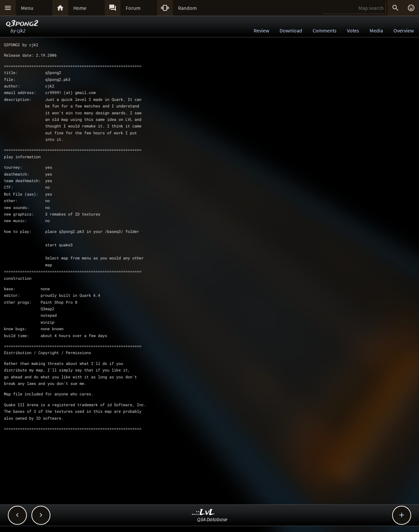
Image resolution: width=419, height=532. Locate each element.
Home (80, 8)
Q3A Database (212, 519)
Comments (325, 30)
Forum (133, 8)
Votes (353, 30)
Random (187, 8)
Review (261, 30)
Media (376, 30)
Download (291, 30)
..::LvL (203, 513)
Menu (27, 8)
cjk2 (21, 30)
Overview (404, 30)
